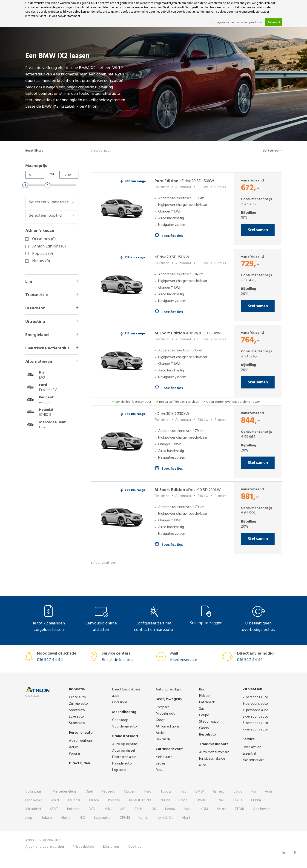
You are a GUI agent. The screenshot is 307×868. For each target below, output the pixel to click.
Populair (75, 754)
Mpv (159, 770)
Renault (219, 792)
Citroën (130, 792)
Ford (148, 792)
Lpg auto (119, 770)
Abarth (187, 818)
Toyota (166, 792)
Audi (268, 792)
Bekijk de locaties (117, 660)
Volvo (238, 792)
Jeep (29, 818)
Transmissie (37, 295)
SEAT (54, 809)
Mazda (94, 800)
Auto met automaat (214, 752)
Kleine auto (164, 757)
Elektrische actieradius (47, 348)
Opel (89, 792)
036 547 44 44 (50, 660)
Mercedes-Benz (65, 792)
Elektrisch (163, 739)
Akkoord (274, 22)
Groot (160, 720)
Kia (254, 792)
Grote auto (77, 697)
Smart (221, 809)
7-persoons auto (255, 730)
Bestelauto (208, 735)
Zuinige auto (78, 704)
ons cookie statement (66, 16)
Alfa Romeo (262, 809)
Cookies (135, 847)
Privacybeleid (83, 847)
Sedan (160, 764)
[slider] (25, 185)
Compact (162, 707)
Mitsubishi (33, 809)
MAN (55, 800)
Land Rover (34, 800)
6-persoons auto (255, 723)
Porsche (114, 800)
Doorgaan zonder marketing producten (237, 22)
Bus (202, 690)
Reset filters (34, 151)
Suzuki (219, 800)
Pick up (204, 696)
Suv (202, 709)
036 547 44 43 (250, 660)
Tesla (139, 809)
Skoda (201, 800)
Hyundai (74, 800)
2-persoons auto (255, 697)
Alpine (66, 818)
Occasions (120, 702)
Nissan (165, 800)
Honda (170, 809)
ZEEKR (240, 809)
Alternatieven (39, 362)
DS (154, 809)
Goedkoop (120, 720)
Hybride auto (122, 764)
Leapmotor (103, 818)
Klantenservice (184, 660)
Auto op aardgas (168, 690)
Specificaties (172, 236)
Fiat (184, 792)
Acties (74, 747)
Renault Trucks (140, 800)
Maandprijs (36, 166)
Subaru (47, 818)
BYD (92, 809)
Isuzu (188, 809)
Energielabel (37, 335)
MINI (108, 809)
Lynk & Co (165, 818)
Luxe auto (76, 717)
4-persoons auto (255, 710)
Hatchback (207, 702)
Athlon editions (81, 741)
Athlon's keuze (40, 231)
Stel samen (258, 230)
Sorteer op (271, 151)
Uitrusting (35, 322)
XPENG (125, 818)
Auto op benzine (125, 744)
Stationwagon (210, 722)
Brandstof (35, 308)
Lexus (238, 800)
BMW (200, 792)
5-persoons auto (255, 717)
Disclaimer (111, 847)
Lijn (29, 282)
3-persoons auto (255, 704)
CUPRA (256, 800)
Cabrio (204, 728)
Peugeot (108, 792)
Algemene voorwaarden (45, 847)
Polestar (73, 809)
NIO (82, 818)
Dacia (183, 800)
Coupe (204, 715)
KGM (204, 809)
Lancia (144, 818)
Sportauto (77, 710)
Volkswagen (34, 792)
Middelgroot (165, 714)
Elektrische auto (124, 757)
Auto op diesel (123, 751)
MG (123, 809)
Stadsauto (77, 723)
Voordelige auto (125, 727)
